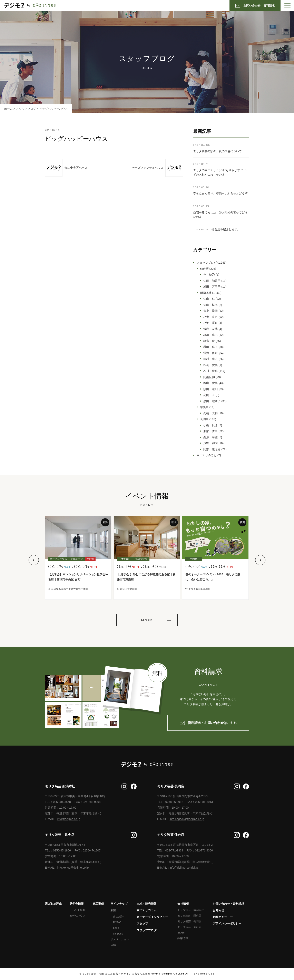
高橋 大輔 (210, 413)
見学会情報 (77, 904)
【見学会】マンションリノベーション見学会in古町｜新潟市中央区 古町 (78, 577)
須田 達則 (210, 389)
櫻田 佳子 (210, 347)
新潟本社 (206, 293)
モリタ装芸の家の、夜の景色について (217, 151)
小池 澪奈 (210, 323)
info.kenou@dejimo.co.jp (73, 868)
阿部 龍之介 (212, 449)
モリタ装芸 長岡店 (189, 921)
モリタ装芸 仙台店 (189, 927)
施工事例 (98, 904)
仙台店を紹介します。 (226, 229)
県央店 (204, 407)
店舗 (113, 945)
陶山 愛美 (210, 383)
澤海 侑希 (210, 353)
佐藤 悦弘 (210, 305)
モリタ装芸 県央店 (189, 916)
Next (260, 560)
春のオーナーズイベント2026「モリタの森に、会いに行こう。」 (213, 577)
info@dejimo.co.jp (69, 819)
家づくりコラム (147, 910)
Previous (34, 560)
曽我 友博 (210, 329)
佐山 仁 (209, 299)
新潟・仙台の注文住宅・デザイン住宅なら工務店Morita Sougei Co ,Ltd (138, 974)
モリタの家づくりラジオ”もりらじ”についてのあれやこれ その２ (220, 172)
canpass (118, 934)
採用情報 (183, 938)
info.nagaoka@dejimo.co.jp (187, 819)
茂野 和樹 (210, 443)
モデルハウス (77, 916)
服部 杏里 (210, 431)
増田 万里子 (212, 287)
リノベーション (120, 939)
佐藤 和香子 (212, 281)
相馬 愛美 (210, 365)
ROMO (117, 922)
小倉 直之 (210, 317)
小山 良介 (210, 425)
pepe (116, 928)
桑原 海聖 (210, 437)
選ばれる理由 (53, 904)
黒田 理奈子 (212, 401)
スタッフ (142, 923)
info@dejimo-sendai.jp (184, 868)
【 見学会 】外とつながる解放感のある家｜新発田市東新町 (146, 577)
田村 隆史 (210, 359)
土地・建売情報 (147, 904)
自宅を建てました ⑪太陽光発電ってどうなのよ (220, 215)
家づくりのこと (207, 455)
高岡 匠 (209, 395)
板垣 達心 (210, 335)
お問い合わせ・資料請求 (228, 904)
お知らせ (218, 910)
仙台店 (204, 269)
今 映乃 (209, 275)
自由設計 (118, 917)
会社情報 (183, 904)
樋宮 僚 (209, 341)
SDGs (181, 933)
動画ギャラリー (223, 917)
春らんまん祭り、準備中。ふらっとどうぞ (220, 193)
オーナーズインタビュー (152, 917)
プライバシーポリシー (227, 923)
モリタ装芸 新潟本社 (191, 910)
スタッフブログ (207, 263)
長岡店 (204, 419)
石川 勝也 (210, 371)
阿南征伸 (209, 377)
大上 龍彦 (210, 311)
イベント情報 (77, 910)
